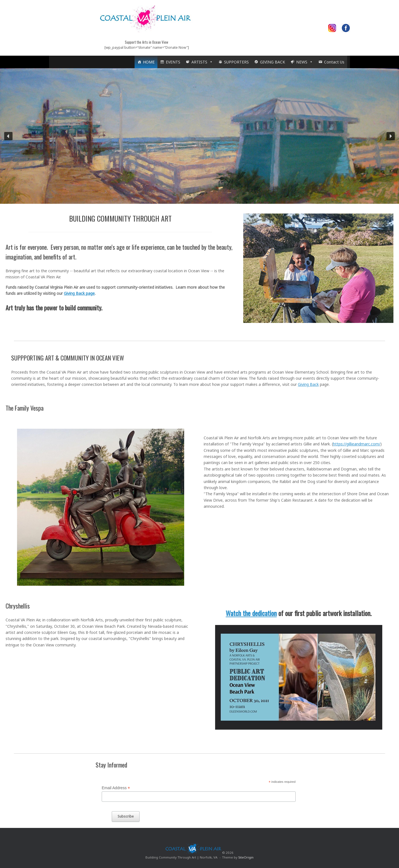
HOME (149, 62)
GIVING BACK (273, 62)
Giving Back (308, 384)
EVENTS (173, 62)
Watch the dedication (251, 613)
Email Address (116, 788)
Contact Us (334, 62)
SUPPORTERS (236, 62)
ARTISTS (202, 62)
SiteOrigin (246, 857)
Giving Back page (79, 293)
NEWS (305, 62)
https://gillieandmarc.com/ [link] (357, 444)
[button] (8, 136)
